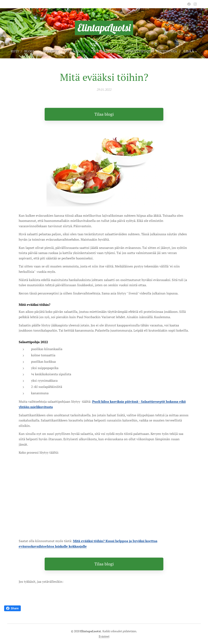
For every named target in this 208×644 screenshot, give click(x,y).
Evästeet (104, 636)
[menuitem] (25, 51)
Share (12, 608)
